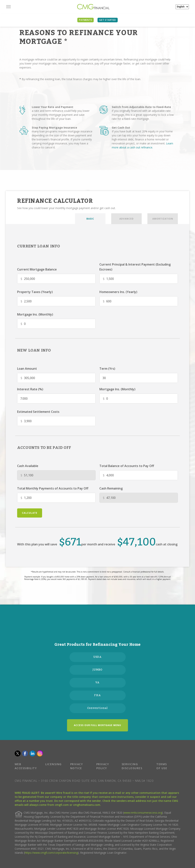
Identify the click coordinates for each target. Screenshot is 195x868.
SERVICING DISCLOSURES (132, 766)
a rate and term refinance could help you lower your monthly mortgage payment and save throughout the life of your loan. (61, 115)
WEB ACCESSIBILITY (26, 766)
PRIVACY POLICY (103, 766)
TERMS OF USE (162, 766)
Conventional (98, 708)
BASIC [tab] (90, 219)
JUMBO (98, 670)
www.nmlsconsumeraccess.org (143, 813)
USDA (98, 657)
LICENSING (54, 764)
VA (98, 683)
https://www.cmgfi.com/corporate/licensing (51, 853)
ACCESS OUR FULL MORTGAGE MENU (97, 725)
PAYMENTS (86, 20)
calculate (30, 513)
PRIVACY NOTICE (77, 766)
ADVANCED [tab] (127, 219)
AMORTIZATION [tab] (163, 219)
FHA (97, 695)
